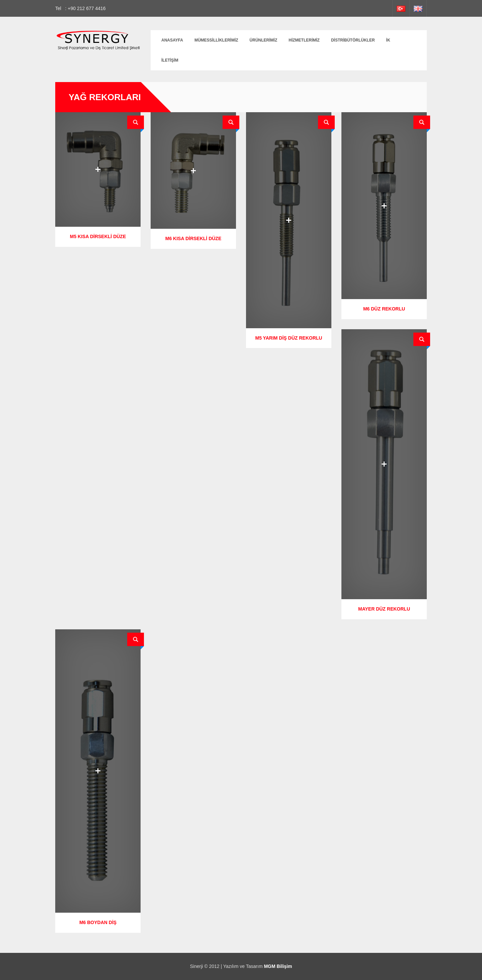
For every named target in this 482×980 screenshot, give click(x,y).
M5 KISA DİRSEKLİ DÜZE (98, 236)
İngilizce (418, 8)
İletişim (170, 60)
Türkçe (401, 8)
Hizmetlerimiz (304, 40)
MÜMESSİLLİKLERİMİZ (216, 40)
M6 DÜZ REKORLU (384, 309)
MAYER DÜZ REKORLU (384, 609)
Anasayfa (172, 40)
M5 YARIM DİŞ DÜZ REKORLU (289, 338)
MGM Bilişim (278, 966)
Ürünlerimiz (264, 40)
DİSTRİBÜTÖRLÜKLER (353, 40)
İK (388, 40)
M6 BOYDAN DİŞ (98, 922)
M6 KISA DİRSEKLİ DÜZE (193, 238)
